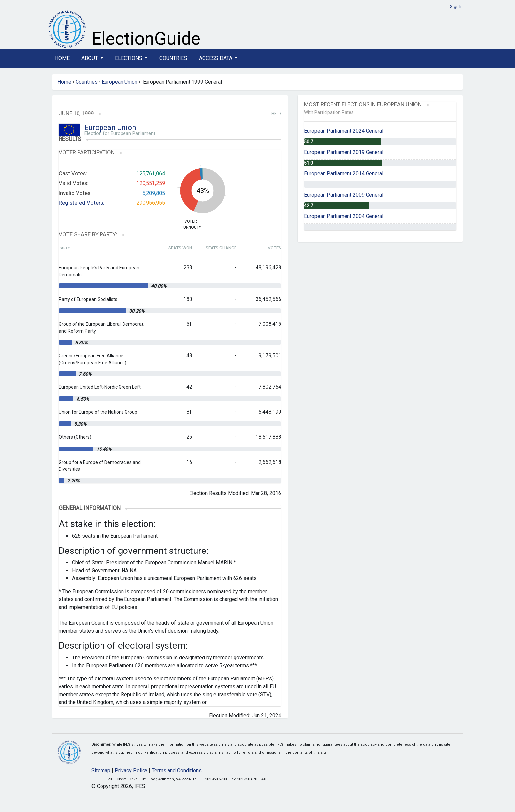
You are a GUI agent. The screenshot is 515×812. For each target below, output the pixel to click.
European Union (120, 82)
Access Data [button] (216, 58)
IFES (95, 779)
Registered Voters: (82, 203)
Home (62, 58)
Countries (173, 58)
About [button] (90, 58)
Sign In (456, 6)
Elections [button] (129, 58)
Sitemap (101, 770)
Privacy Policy (131, 770)
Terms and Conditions (177, 770)
